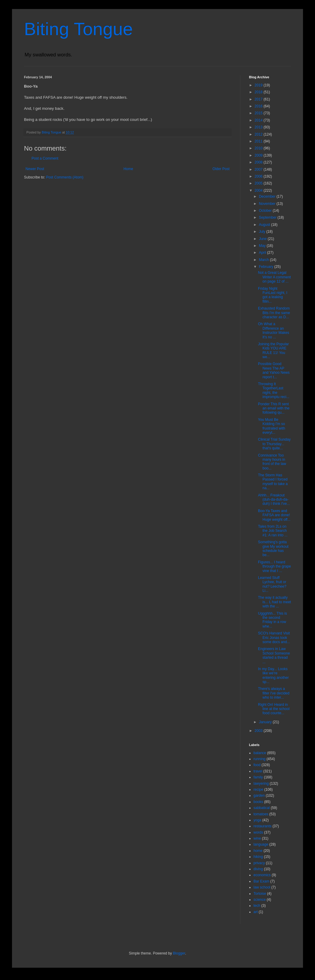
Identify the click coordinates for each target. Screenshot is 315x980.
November (268, 204)
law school (262, 887)
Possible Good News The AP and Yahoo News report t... (274, 370)
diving (258, 869)
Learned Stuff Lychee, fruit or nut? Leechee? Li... (272, 584)
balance (260, 753)
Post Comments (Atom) (65, 177)
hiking (258, 857)
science (260, 900)
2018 (259, 92)
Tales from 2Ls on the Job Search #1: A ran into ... (273, 531)
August (265, 225)
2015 (259, 113)
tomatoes (261, 814)
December (268, 196)
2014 (259, 120)
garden (259, 796)
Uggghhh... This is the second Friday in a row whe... (273, 620)
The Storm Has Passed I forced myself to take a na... (273, 482)
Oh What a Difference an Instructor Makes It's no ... (274, 330)
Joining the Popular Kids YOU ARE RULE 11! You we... (273, 351)
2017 (259, 99)
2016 (259, 106)
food (257, 765)
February (267, 267)
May (263, 246)
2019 (259, 85)
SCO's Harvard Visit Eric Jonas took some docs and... (274, 638)
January (266, 722)
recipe (258, 790)
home (258, 851)
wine (257, 838)
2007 (259, 169)
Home (128, 169)
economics (262, 875)
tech (257, 906)
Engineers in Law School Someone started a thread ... (274, 655)
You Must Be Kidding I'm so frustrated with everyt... (271, 426)
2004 (259, 190)
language (261, 844)
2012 (259, 134)
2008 (259, 162)
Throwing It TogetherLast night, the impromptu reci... (274, 390)
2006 (259, 176)
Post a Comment (45, 158)
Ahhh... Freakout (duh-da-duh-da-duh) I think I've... (274, 500)
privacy (259, 863)
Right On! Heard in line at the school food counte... (274, 709)
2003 (259, 731)
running (259, 759)
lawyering (261, 784)
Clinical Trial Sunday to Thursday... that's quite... (274, 444)
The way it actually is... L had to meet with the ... (274, 602)
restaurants (262, 826)
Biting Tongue (78, 29)
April (263, 253)
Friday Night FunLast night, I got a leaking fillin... (273, 295)
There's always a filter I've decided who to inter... (274, 693)
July (263, 232)
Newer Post (35, 169)
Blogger (179, 953)
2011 (259, 141)
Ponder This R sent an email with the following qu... (274, 408)
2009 (259, 155)
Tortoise (260, 894)
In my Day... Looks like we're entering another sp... (273, 675)
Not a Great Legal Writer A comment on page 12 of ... (274, 277)
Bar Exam (261, 881)
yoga (257, 820)
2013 (259, 127)
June (263, 239)
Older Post (221, 169)
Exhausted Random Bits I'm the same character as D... (274, 313)
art (256, 912)
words (258, 832)
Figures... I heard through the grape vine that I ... (274, 566)
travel (258, 771)
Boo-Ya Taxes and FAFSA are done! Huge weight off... (274, 515)
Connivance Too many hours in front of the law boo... (272, 462)
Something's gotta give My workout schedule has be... (273, 548)
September (268, 217)
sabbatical (262, 808)
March (264, 260)
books (258, 802)
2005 (259, 183)
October (266, 211)
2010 (259, 148)
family (258, 777)
